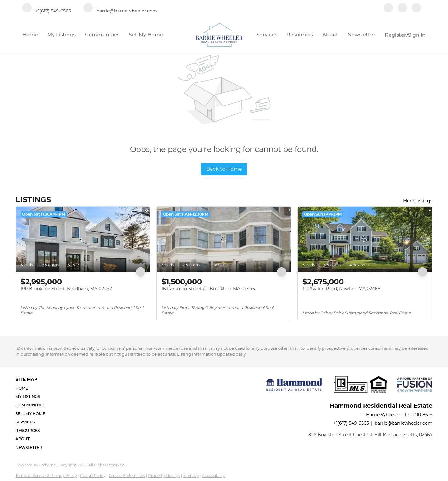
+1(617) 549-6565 (351, 423)
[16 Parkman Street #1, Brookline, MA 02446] (224, 239)
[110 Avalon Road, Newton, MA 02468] (365, 239)
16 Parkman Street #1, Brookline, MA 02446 (208, 289)
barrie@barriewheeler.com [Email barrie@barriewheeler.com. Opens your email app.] (404, 423)
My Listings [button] (61, 35)
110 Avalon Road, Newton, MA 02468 (341, 289)
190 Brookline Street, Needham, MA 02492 (66, 289)
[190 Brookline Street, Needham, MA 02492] (83, 239)
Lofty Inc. (48, 465)
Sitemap (191, 476)
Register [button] (396, 35)
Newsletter (362, 35)
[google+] (416, 8)
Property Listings (164, 476)
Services (267, 35)
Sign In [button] (417, 35)
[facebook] (388, 8)
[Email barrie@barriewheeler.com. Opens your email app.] (120, 8)
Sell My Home (146, 35)
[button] (32, 388)
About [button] (330, 35)
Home (30, 35)
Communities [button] (102, 35)
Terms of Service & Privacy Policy (46, 476)
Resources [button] (300, 35)
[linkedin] (402, 8)
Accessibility (213, 476)
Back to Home (224, 169)
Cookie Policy (93, 476)
